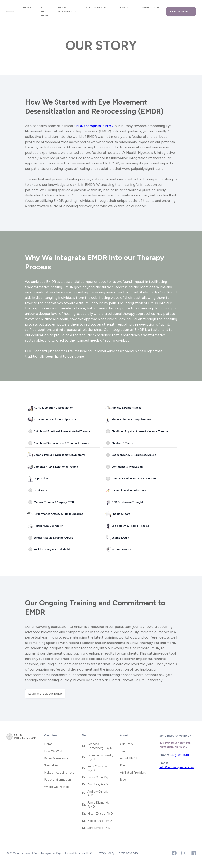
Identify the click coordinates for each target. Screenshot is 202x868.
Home (27, 8)
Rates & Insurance (67, 9)
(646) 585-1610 (179, 755)
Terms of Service (128, 853)
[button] (97, 8)
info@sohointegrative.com (177, 767)
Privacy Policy (105, 853)
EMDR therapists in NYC (93, 126)
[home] (10, 11)
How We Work (45, 11)
